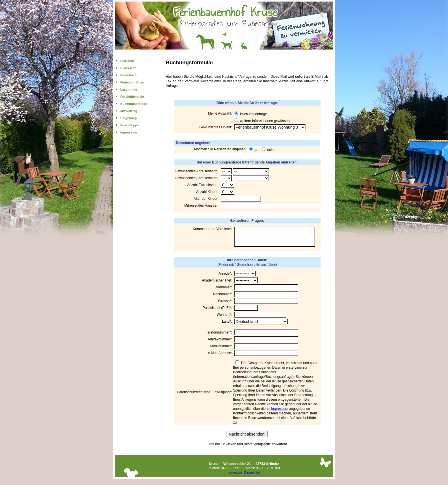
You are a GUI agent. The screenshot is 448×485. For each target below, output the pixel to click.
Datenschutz (252, 476)
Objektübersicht (132, 97)
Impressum (129, 132)
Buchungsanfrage (134, 104)
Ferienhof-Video (132, 82)
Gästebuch (128, 75)
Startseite (127, 61)
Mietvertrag (129, 111)
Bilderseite (128, 68)
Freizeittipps (130, 125)
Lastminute (129, 89)
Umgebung (128, 118)
